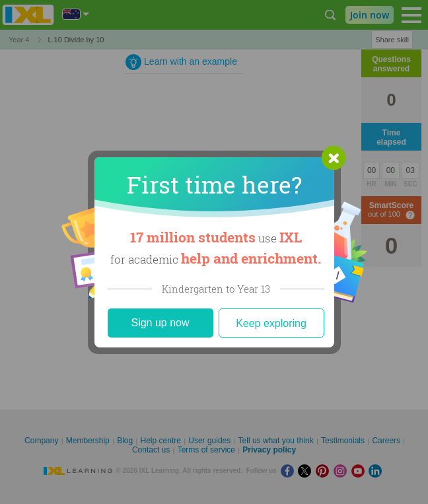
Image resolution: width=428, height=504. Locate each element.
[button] (334, 158)
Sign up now (160, 323)
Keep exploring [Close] (271, 323)
